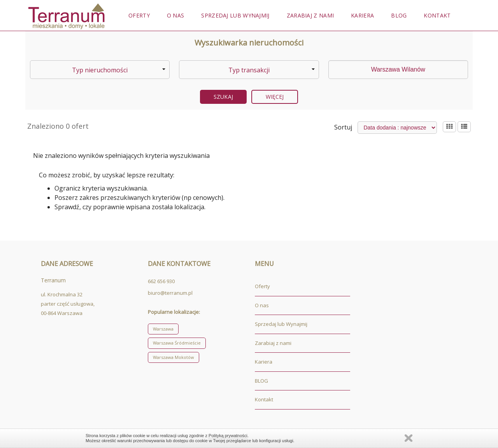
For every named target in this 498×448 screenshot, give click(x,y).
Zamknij (409, 438)
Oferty (139, 15)
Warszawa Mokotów (174, 357)
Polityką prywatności (228, 436)
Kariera (362, 15)
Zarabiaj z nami (310, 15)
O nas (176, 15)
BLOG (399, 15)
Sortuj (343, 127)
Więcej (275, 97)
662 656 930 (161, 281)
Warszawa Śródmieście (177, 343)
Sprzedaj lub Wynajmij (235, 15)
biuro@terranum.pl (170, 293)
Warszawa (163, 329)
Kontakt (437, 15)
